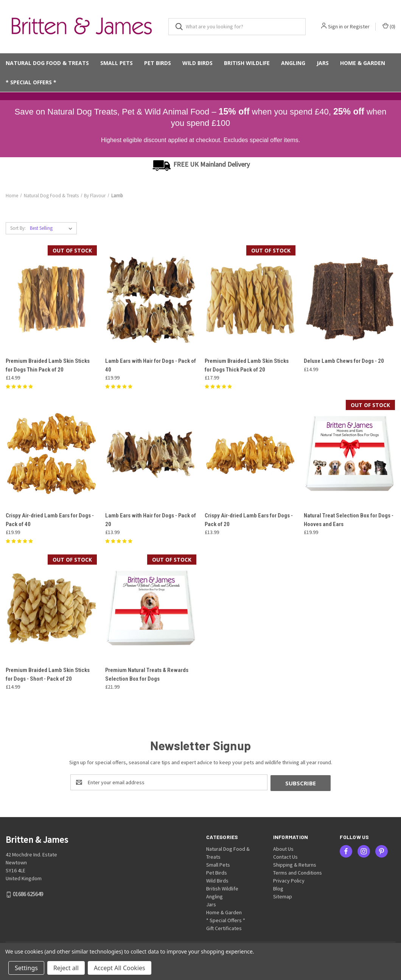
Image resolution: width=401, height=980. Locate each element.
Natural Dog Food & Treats (47, 63)
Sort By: (18, 228)
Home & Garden (363, 63)
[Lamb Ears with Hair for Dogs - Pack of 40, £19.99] (151, 299)
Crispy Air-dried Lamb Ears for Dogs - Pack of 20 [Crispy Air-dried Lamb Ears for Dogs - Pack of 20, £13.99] (249, 520)
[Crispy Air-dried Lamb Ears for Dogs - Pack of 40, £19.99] (51, 453)
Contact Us (285, 856)
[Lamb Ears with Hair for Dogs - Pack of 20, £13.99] (151, 453)
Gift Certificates (224, 927)
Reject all (66, 968)
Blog (278, 888)
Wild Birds (197, 63)
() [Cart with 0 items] (389, 26)
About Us (283, 848)
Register (360, 26)
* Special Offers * (31, 82)
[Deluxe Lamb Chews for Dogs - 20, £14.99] (350, 299)
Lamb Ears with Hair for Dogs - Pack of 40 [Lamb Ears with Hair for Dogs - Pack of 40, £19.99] (151, 365)
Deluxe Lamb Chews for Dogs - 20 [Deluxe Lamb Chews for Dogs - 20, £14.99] (344, 361)
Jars (323, 63)
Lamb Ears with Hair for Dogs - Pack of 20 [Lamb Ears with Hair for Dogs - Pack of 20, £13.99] (151, 520)
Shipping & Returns (295, 864)
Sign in (335, 26)
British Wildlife (247, 63)
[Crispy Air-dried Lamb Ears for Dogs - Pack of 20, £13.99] (250, 453)
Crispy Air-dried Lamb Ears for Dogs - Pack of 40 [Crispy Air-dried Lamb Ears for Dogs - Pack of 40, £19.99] (50, 520)
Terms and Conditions (298, 872)
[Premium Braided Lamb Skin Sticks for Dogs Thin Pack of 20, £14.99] (51, 299)
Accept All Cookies (120, 968)
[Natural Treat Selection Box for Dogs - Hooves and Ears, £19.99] (350, 453)
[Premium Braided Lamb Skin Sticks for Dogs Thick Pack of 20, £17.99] (250, 299)
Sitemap (283, 896)
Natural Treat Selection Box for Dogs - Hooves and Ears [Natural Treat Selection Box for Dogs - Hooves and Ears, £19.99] (349, 520)
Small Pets (117, 63)
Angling (293, 63)
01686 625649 (28, 893)
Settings (26, 968)
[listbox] (53, 228)
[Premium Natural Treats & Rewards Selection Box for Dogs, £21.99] (151, 608)
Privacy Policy (289, 880)
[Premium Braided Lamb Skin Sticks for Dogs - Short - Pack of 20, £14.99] (51, 608)
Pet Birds (158, 63)
